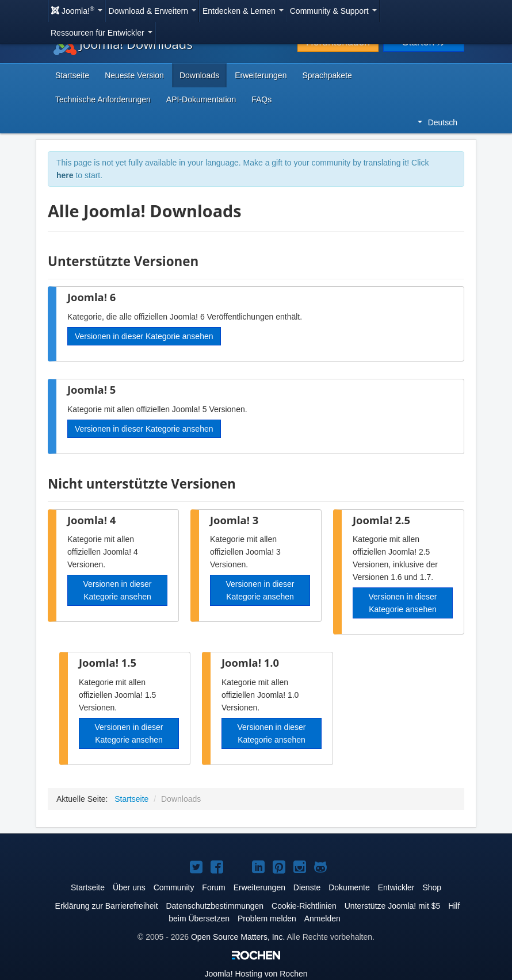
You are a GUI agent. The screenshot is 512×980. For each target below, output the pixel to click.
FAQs (261, 99)
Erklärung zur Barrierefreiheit (107, 906)
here (65, 175)
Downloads (199, 75)
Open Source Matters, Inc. (238, 937)
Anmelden (322, 918)
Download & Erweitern (152, 11)
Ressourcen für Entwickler (102, 33)
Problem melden (267, 918)
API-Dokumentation (201, 99)
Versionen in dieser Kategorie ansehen (144, 336)
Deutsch (438, 122)
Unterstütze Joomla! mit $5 (393, 906)
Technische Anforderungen (103, 99)
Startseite (72, 75)
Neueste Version (134, 75)
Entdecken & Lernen (243, 11)
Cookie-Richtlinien (304, 906)
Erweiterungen (261, 75)
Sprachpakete (327, 75)
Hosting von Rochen (256, 974)
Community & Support (333, 11)
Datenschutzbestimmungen (215, 906)
